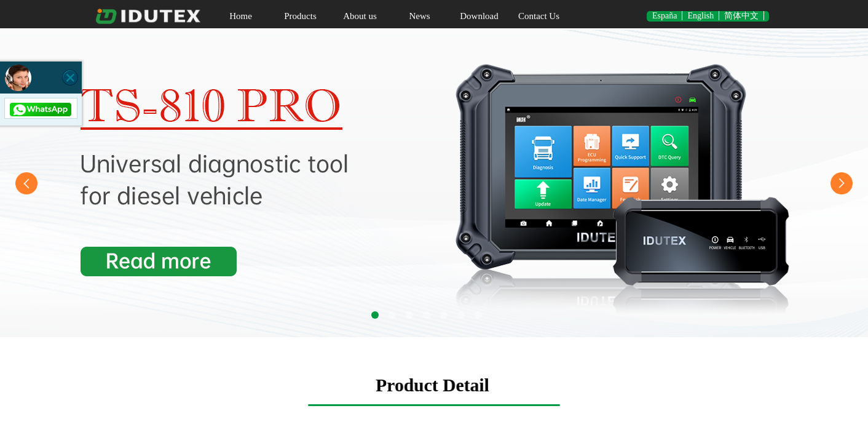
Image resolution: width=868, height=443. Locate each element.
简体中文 (741, 16)
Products (300, 16)
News (419, 16)
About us (360, 16)
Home (241, 16)
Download (479, 16)
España (665, 16)
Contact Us (539, 16)
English (700, 16)
